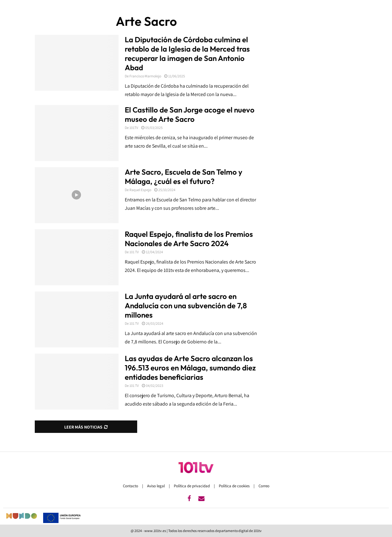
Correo (264, 486)
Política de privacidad (192, 486)
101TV (134, 128)
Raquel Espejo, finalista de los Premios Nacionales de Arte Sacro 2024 (189, 239)
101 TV (134, 252)
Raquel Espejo (140, 190)
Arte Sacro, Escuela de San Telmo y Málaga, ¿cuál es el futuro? (184, 177)
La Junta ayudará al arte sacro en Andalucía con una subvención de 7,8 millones (186, 305)
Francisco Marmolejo (145, 76)
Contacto (131, 486)
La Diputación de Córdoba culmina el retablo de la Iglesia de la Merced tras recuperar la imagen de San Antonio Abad (187, 53)
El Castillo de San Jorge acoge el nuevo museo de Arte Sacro (190, 114)
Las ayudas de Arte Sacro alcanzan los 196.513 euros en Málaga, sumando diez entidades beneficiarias (190, 368)
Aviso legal (156, 486)
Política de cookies (235, 486)
